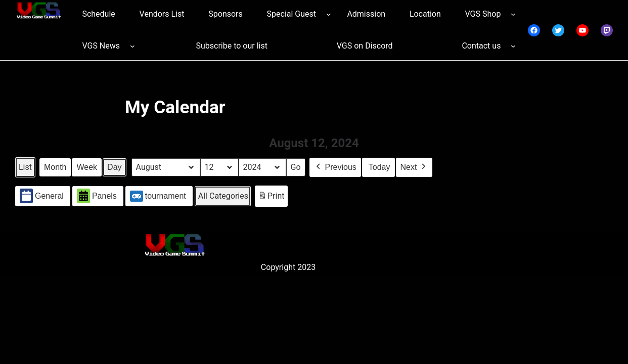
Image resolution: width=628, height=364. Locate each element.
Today (379, 167)
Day (114, 167)
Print (271, 198)
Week (87, 167)
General (42, 196)
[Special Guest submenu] (329, 14)
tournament (158, 196)
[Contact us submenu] (513, 46)
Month (55, 167)
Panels (97, 196)
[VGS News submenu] (132, 46)
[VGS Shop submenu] (513, 14)
